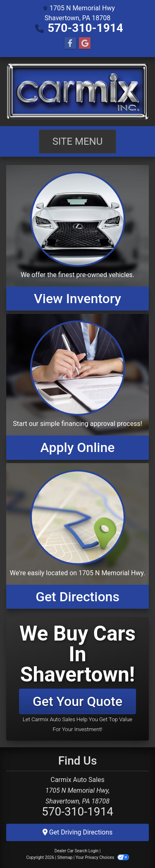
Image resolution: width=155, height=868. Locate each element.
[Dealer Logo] (77, 92)
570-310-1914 (85, 28)
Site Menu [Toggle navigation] (78, 141)
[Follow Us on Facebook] (70, 43)
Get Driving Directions (78, 832)
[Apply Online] (77, 387)
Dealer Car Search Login (77, 851)
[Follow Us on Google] (85, 43)
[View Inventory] (77, 238)
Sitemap (65, 857)
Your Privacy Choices (102, 857)
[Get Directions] (77, 536)
